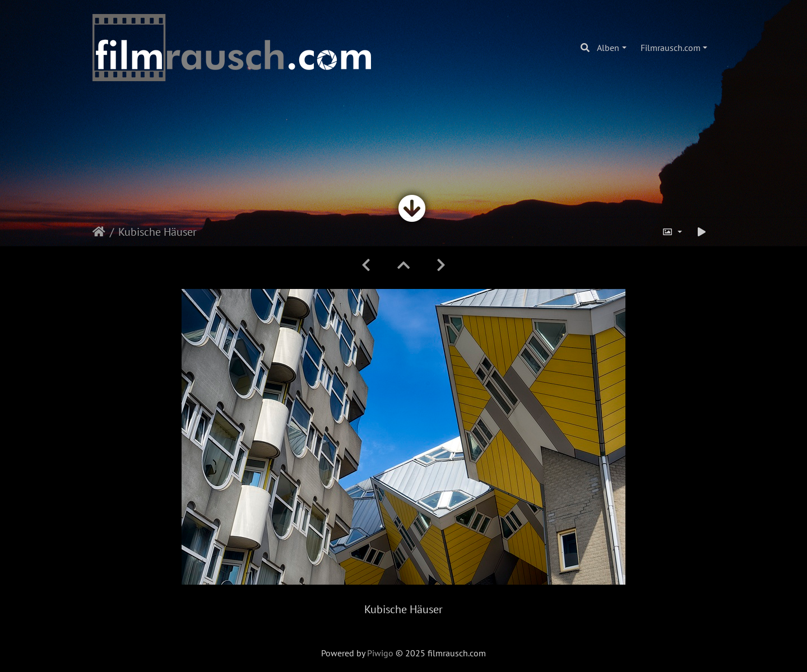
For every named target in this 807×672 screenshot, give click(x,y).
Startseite (99, 232)
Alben (608, 48)
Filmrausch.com (671, 48)
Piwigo (380, 653)
